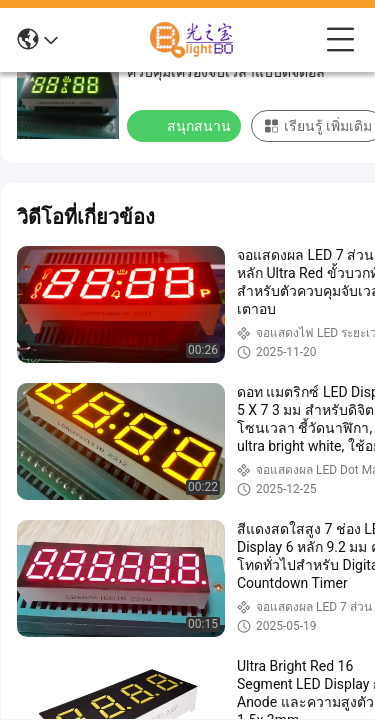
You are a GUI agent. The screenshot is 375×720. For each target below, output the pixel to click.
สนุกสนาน (186, 125)
